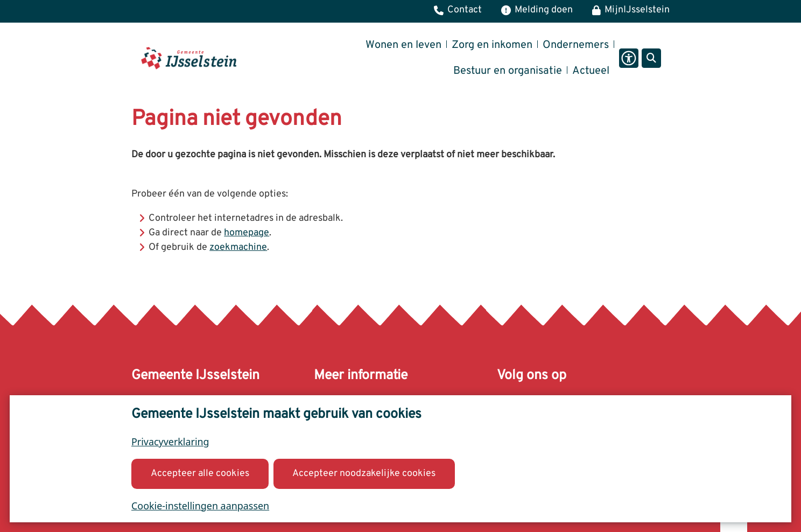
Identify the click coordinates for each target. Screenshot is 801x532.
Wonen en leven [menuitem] (403, 45)
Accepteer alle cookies (200, 473)
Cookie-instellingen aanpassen (200, 505)
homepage (247, 233)
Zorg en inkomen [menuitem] (492, 45)
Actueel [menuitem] (591, 71)
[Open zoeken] (651, 58)
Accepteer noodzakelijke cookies (364, 473)
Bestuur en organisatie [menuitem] (508, 71)
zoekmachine (238, 247)
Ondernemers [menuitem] (576, 45)
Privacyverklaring (170, 442)
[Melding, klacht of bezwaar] (537, 11)
